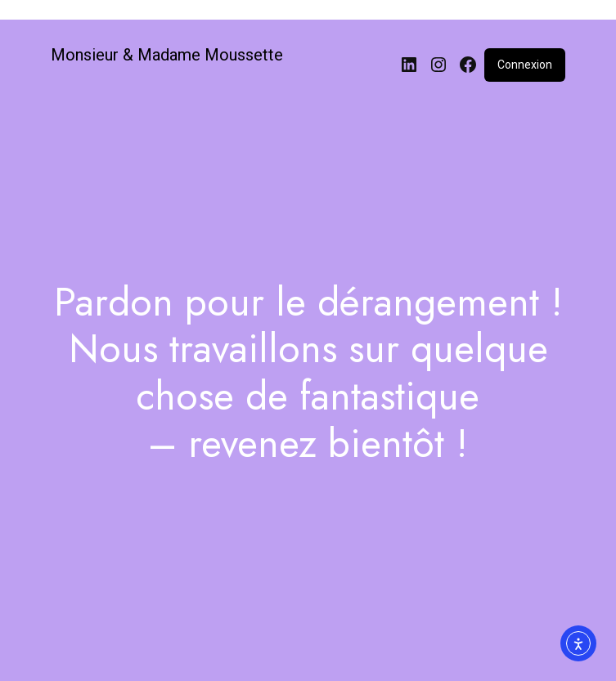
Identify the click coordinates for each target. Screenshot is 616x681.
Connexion (525, 65)
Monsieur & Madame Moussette (167, 55)
